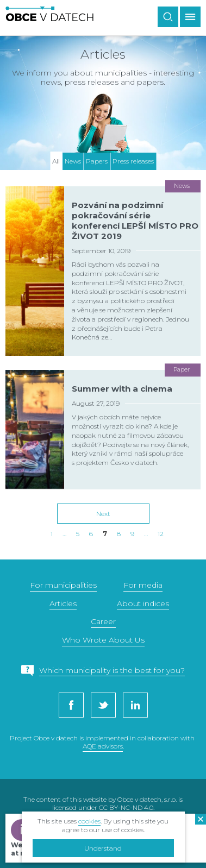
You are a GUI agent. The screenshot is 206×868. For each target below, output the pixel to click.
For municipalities (63, 585)
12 (161, 534)
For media (143, 585)
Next (103, 514)
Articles (63, 603)
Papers (97, 161)
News (73, 161)
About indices (143, 603)
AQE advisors (103, 746)
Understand (103, 848)
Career (103, 621)
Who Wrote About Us (103, 640)
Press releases (133, 161)
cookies (89, 821)
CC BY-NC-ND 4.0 (126, 807)
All (56, 161)
